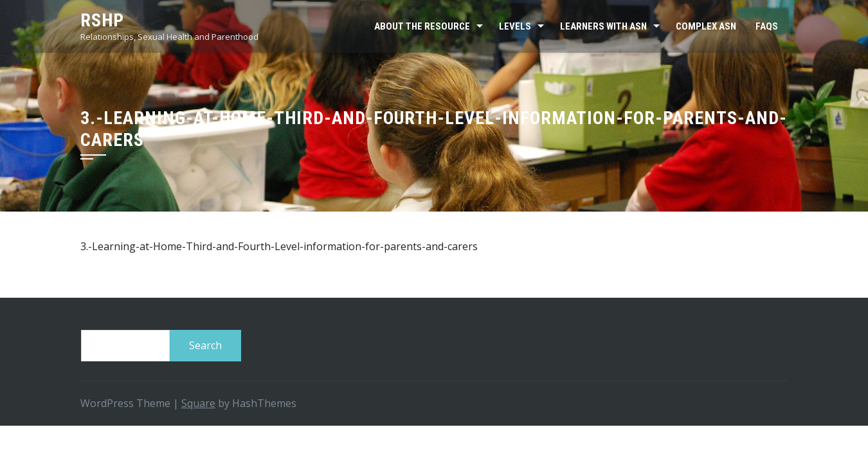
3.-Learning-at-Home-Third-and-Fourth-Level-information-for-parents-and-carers (279, 246)
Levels (515, 26)
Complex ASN (706, 26)
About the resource (422, 26)
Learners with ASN (603, 26)
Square (198, 403)
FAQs (767, 26)
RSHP (102, 20)
